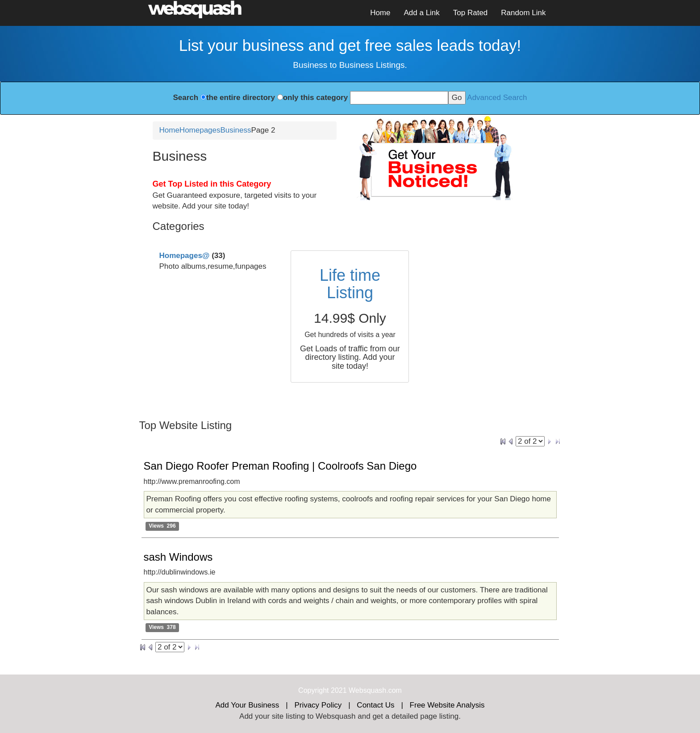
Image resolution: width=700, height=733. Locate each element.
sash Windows (178, 557)
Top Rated (471, 13)
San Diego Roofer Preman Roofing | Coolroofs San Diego (280, 466)
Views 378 (162, 628)
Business (236, 130)
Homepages (200, 130)
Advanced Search (497, 98)
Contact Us (375, 705)
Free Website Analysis (447, 705)
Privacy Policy (318, 705)
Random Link (523, 13)
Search (185, 98)
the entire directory (241, 98)
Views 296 (162, 526)
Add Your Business (248, 705)
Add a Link (421, 13)
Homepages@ (185, 256)
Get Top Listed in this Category (212, 184)
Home (380, 13)
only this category (315, 98)
